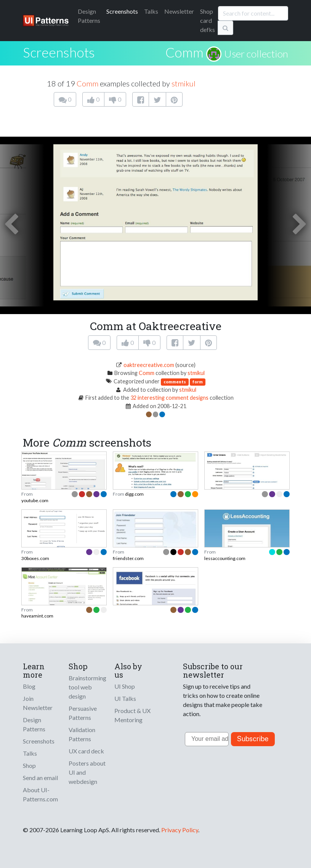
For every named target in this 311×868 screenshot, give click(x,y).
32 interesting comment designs (169, 398)
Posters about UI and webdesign (87, 772)
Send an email (40, 778)
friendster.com (128, 558)
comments (175, 382)
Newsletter (179, 11)
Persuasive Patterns (83, 713)
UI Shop (125, 686)
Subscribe (253, 739)
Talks (151, 11)
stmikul (184, 83)
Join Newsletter (38, 703)
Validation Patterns (82, 734)
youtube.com (35, 500)
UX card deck (86, 751)
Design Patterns (34, 724)
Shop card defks (208, 20)
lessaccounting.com (225, 558)
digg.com (134, 494)
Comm (184, 52)
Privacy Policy (180, 830)
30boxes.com (35, 558)
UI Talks (125, 698)
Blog (29, 686)
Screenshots (122, 11)
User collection (256, 54)
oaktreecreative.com (149, 365)
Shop (29, 765)
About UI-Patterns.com (40, 794)
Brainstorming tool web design (87, 687)
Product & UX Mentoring (132, 715)
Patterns (89, 16)
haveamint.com (37, 616)
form (198, 382)
